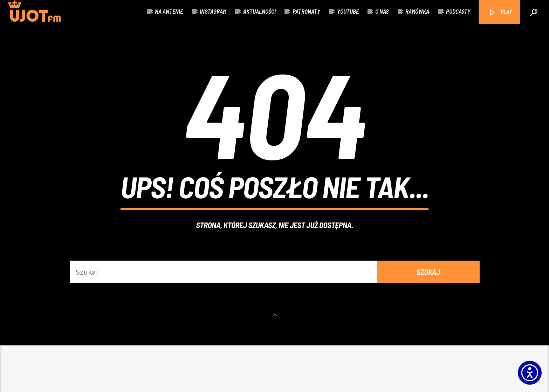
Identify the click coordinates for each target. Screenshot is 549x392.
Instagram (213, 11)
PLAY (500, 12)
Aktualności (259, 11)
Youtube (348, 11)
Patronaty (306, 11)
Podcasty (458, 11)
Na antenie (169, 11)
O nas (382, 11)
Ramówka (417, 11)
